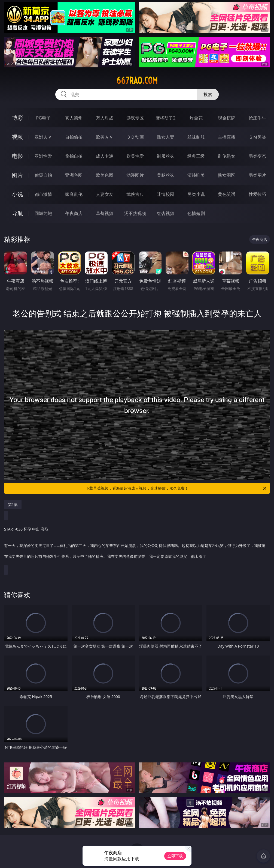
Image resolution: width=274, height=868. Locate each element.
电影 (17, 156)
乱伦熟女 (227, 156)
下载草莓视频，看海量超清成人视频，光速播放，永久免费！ (176, 488)
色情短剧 (196, 213)
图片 (17, 175)
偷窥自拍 (43, 175)
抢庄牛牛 (257, 118)
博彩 (17, 118)
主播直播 (227, 137)
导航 (17, 213)
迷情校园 (166, 194)
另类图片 (257, 175)
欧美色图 (105, 175)
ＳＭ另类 (257, 137)
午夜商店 (74, 213)
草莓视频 (105, 213)
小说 (17, 194)
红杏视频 (166, 213)
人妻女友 (105, 194)
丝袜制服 (196, 137)
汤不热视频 (135, 213)
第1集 (13, 505)
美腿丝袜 (166, 175)
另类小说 (196, 194)
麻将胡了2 (165, 118)
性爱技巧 (257, 194)
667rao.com (137, 80)
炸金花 (196, 118)
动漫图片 (135, 175)
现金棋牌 (227, 118)
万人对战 (105, 118)
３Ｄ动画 (135, 137)
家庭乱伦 (74, 194)
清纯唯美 (196, 175)
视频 (17, 137)
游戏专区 (135, 118)
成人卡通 (105, 156)
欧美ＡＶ (105, 137)
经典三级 (196, 156)
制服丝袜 (166, 156)
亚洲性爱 (43, 156)
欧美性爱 (135, 156)
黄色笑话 (227, 194)
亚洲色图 (74, 175)
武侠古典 (135, 194)
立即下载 (175, 856)
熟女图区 (227, 175)
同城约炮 (43, 213)
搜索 (208, 94)
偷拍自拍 (74, 156)
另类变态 (257, 156)
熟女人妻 (166, 137)
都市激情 (43, 194)
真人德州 (74, 118)
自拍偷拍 (74, 137)
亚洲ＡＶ (43, 137)
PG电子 (43, 118)
